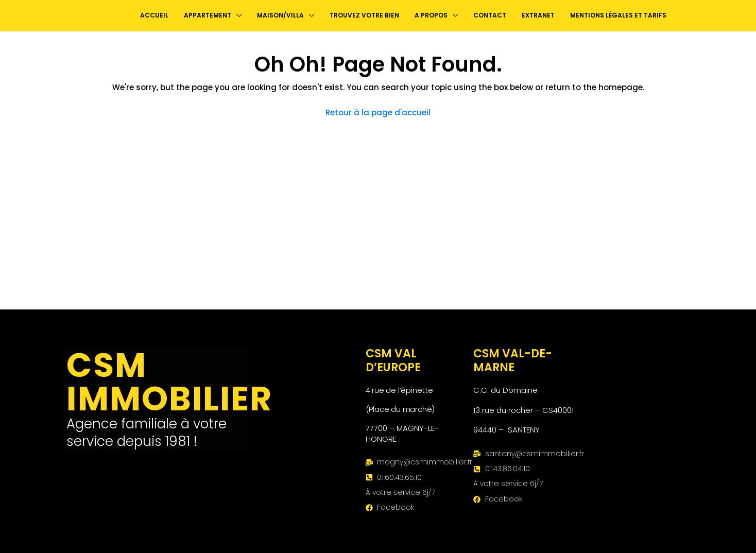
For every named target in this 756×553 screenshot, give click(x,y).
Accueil (154, 15)
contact (490, 15)
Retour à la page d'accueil (378, 113)
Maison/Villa (280, 15)
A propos (431, 15)
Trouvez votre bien (364, 15)
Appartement (208, 15)
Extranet (538, 15)
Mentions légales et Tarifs (618, 15)
